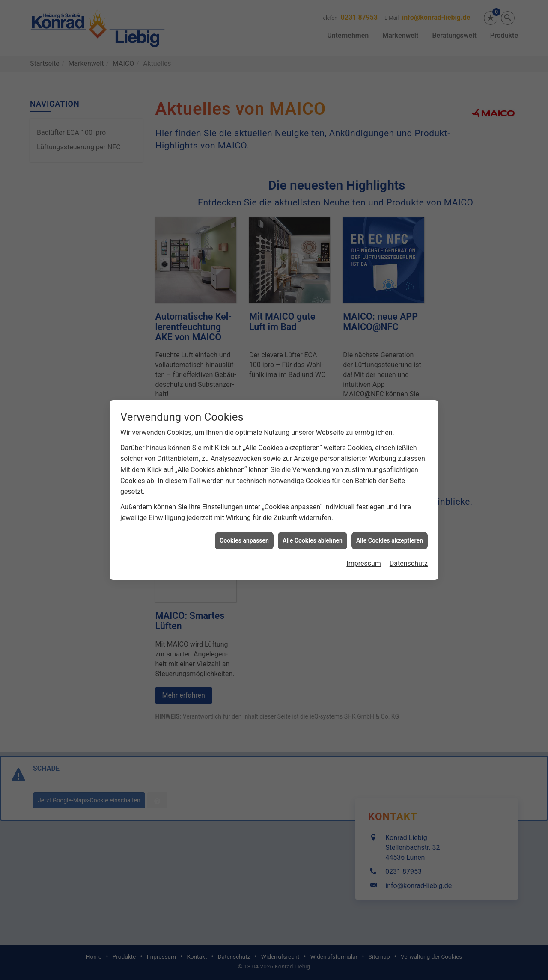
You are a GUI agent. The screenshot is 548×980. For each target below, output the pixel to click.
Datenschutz (409, 530)
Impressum (364, 530)
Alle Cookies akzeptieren (390, 508)
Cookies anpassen (244, 508)
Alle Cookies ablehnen (313, 508)
